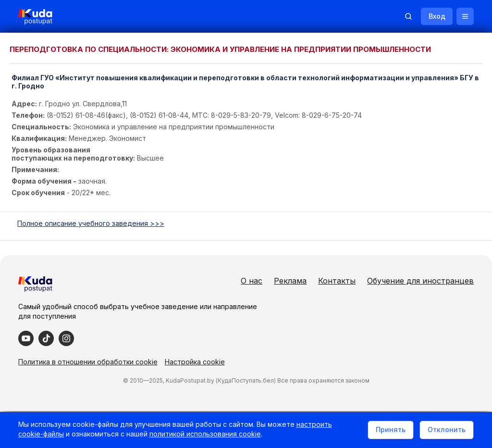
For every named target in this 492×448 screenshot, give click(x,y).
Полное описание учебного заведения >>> (91, 223)
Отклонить (446, 430)
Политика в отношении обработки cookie (89, 362)
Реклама (289, 281)
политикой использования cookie (206, 435)
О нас (251, 281)
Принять (390, 430)
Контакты (336, 281)
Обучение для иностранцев (419, 281)
